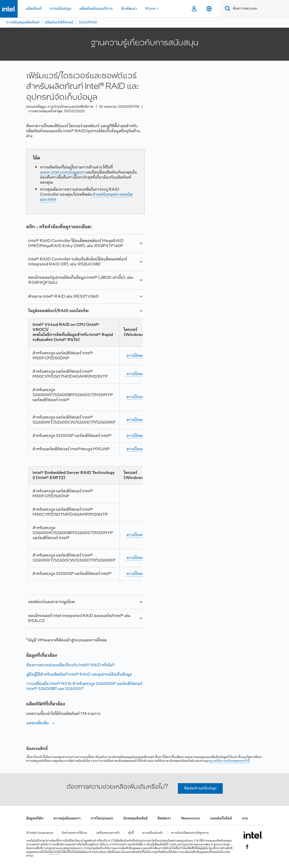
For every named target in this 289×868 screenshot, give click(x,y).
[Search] (227, 9)
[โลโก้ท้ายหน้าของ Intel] (253, 835)
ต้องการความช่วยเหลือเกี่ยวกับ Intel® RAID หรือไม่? (71, 665)
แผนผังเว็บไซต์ (221, 819)
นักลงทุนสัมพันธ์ (135, 819)
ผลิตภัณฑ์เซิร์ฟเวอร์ (59, 23)
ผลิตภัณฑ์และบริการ (96, 9)
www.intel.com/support (62, 172)
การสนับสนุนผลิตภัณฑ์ (23, 23)
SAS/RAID (88, 23)
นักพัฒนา (129, 9)
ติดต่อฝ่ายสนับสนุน (200, 788)
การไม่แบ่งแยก (102, 819)
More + (152, 9)
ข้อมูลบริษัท (35, 819)
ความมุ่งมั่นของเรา (67, 819)
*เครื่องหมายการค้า (108, 833)
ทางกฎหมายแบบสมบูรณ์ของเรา (62, 848)
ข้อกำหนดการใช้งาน (74, 833)
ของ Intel (55, 852)
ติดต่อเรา (164, 819)
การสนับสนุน (60, 9)
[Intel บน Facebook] (247, 847)
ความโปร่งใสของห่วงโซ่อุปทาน (190, 833)
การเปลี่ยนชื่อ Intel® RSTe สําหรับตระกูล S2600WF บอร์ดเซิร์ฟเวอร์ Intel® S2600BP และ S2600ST (84, 686)
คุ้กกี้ (131, 833)
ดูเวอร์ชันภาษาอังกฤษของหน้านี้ (230, 761)
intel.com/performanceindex (190, 845)
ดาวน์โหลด (135, 356)
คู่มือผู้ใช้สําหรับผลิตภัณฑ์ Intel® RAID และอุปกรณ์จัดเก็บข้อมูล (79, 674)
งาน (245, 819)
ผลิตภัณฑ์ (34, 9)
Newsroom (191, 819)
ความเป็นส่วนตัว (152, 833)
